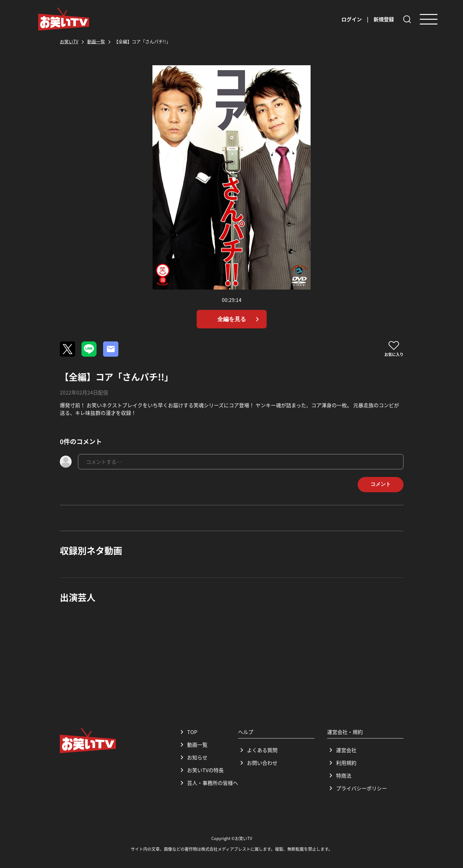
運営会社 (342, 750)
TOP (188, 732)
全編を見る (239, 319)
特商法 (339, 775)
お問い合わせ (258, 763)
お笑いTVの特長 (201, 770)
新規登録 (384, 19)
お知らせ (193, 757)
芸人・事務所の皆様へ (208, 783)
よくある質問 (258, 750)
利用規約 (342, 763)
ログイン (352, 19)
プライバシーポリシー (357, 788)
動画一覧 (193, 745)
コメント (381, 484)
